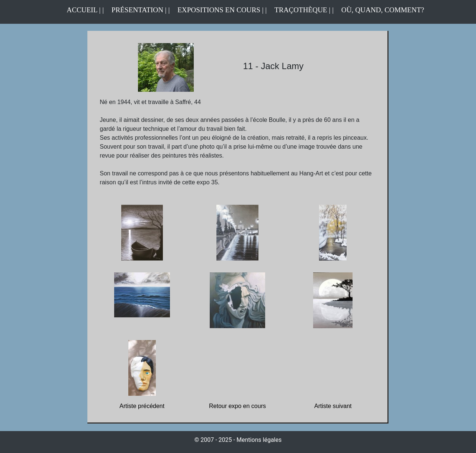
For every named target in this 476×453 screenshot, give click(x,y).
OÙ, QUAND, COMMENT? (383, 10)
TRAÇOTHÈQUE (301, 10)
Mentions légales (259, 440)
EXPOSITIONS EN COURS (219, 10)
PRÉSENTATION (137, 10)
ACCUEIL (83, 10)
